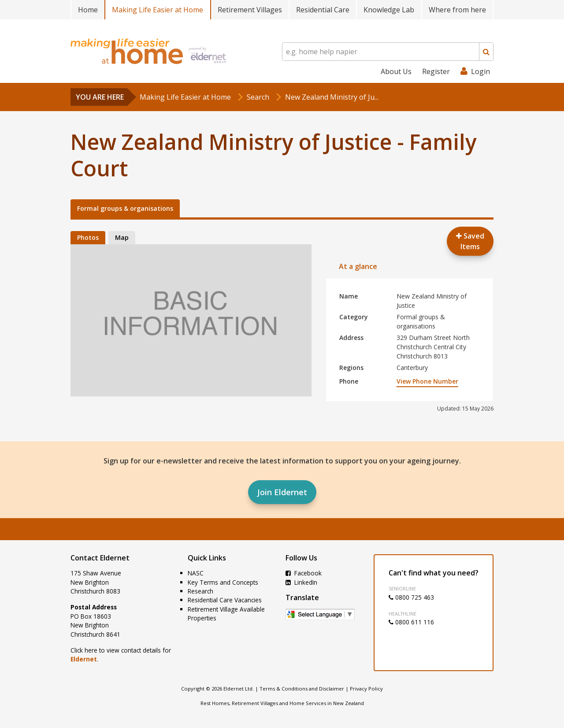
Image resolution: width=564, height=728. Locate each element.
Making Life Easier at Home (158, 10)
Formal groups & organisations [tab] (125, 208)
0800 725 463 (411, 597)
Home (88, 10)
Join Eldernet (282, 492)
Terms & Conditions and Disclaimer (302, 689)
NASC (196, 573)
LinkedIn (301, 582)
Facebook (304, 573)
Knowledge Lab (389, 10)
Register (436, 71)
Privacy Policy (366, 689)
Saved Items (470, 241)
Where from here (457, 10)
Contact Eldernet (100, 558)
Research (200, 591)
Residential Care (323, 10)
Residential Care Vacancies (225, 600)
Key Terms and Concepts (223, 582)
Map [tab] (122, 237)
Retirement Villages (250, 10)
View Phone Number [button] (427, 381)
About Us (396, 71)
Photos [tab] (88, 237)
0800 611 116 (411, 622)
